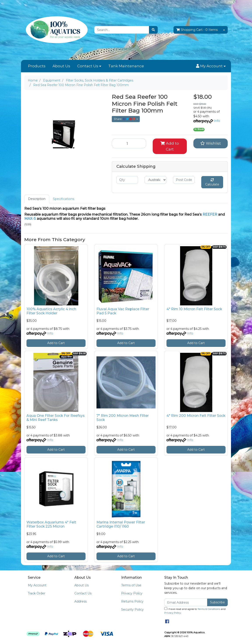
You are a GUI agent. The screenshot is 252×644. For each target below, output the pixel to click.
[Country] (155, 180)
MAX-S (30, 219)
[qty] (127, 180)
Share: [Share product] (125, 119)
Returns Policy (132, 601)
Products (37, 66)
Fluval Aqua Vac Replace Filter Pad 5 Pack (123, 311)
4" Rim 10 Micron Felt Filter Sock (194, 309)
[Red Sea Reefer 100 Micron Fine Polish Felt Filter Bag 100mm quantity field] (129, 143)
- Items (197, 30)
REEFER (210, 214)
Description (37, 199)
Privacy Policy (132, 593)
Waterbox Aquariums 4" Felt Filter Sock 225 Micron (51, 524)
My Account (37, 585)
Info (217, 121)
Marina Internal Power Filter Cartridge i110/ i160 (121, 524)
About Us (61, 66)
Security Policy (132, 609)
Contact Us (88, 66)
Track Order (37, 593)
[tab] (37, 199)
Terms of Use (131, 585)
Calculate (212, 182)
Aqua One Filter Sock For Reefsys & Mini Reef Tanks (56, 418)
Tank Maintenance (126, 66)
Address (80, 601)
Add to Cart (170, 146)
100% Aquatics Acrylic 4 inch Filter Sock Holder (51, 311)
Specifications (64, 199)
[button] (211, 66)
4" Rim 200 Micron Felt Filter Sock (196, 416)
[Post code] (184, 180)
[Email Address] (186, 602)
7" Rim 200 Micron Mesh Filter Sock (123, 418)
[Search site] (153, 30)
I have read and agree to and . (195, 611)
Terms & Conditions (209, 609)
